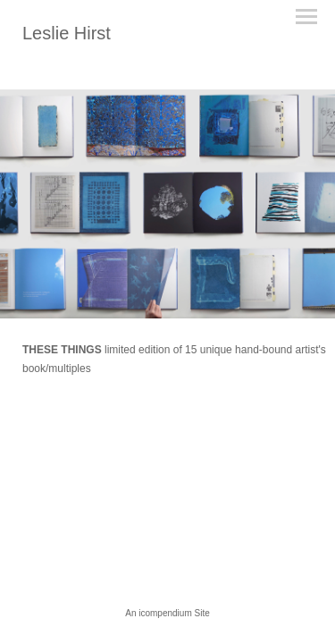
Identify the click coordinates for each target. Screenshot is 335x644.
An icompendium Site (167, 613)
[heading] (67, 36)
